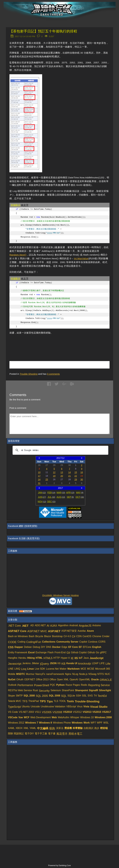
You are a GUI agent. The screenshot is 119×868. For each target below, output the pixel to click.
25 (47, 479)
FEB (51, 492)
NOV (42, 502)
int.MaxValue (81, 258)
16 (82, 472)
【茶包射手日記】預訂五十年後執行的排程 (43, 31)
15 (76, 472)
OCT (80, 497)
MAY (80, 492)
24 (39, 479)
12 (54, 472)
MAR (61, 492)
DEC (51, 502)
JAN (42, 492)
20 (62, 476)
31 (39, 483)
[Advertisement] (46, 343)
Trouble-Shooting (29, 374)
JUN (42, 497)
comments (53, 374)
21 (70, 476)
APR (70, 492)
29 (76, 479)
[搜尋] (60, 450)
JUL (51, 497)
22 (76, 476)
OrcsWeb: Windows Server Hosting (61, 595)
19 (54, 476)
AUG (61, 497)
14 (70, 472)
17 (39, 476)
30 (82, 479)
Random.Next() (18, 255)
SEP (70, 497)
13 (62, 472)
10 (39, 472)
